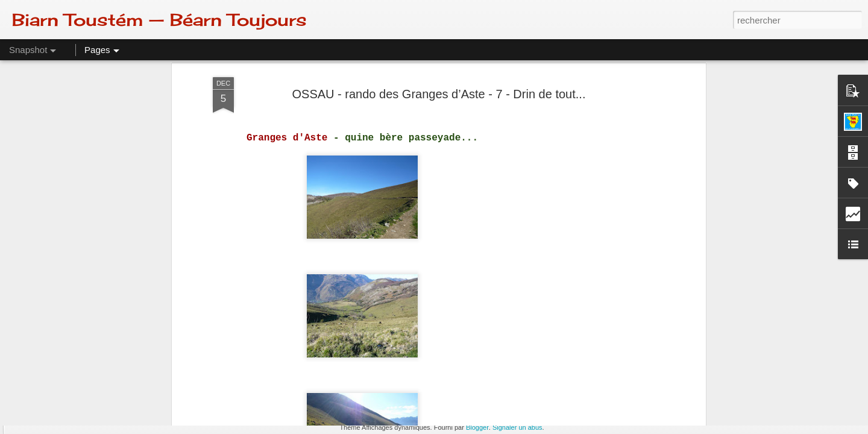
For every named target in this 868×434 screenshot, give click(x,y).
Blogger (477, 427)
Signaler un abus (517, 427)
